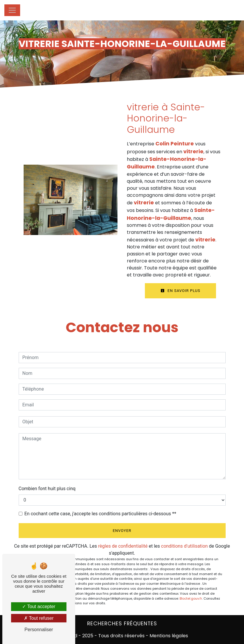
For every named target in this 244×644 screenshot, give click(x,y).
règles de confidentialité (123, 546)
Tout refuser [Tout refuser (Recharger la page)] (39, 618)
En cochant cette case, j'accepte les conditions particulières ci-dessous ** (100, 514)
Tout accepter (39, 606)
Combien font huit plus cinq (47, 489)
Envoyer (122, 531)
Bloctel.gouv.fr (191, 598)
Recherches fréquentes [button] (122, 624)
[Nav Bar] (12, 10)
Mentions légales (168, 636)
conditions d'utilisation (185, 546)
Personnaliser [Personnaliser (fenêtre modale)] (39, 630)
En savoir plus (180, 291)
